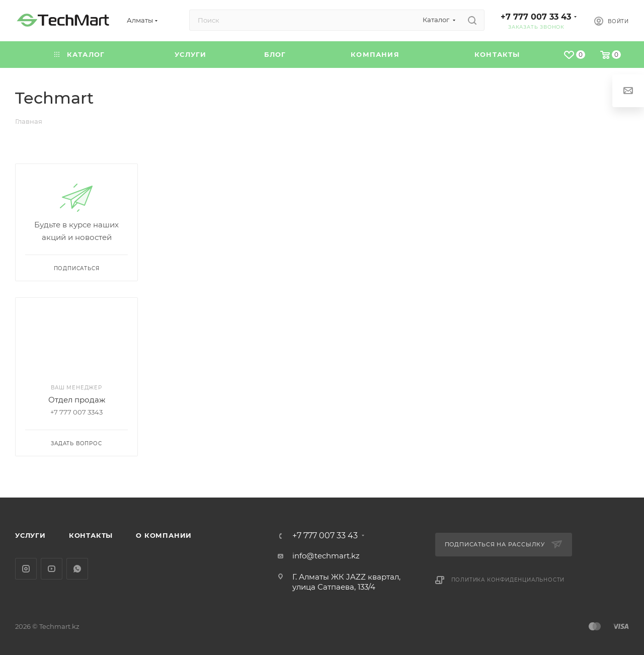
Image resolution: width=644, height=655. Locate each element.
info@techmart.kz (326, 556)
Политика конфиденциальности (508, 580)
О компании (164, 535)
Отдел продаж (77, 400)
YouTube (52, 569)
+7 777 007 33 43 (536, 17)
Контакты (91, 535)
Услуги (30, 535)
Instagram (26, 569)
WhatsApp (77, 569)
